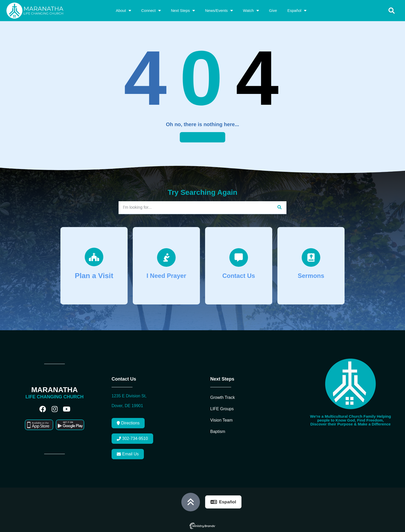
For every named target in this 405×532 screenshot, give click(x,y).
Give (273, 10)
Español (297, 10)
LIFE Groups (222, 409)
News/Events (219, 10)
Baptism (218, 432)
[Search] (279, 207)
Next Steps (183, 10)
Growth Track (223, 397)
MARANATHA (54, 390)
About (123, 10)
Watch (251, 10)
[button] (392, 11)
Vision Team (221, 420)
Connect (151, 10)
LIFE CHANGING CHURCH (55, 397)
